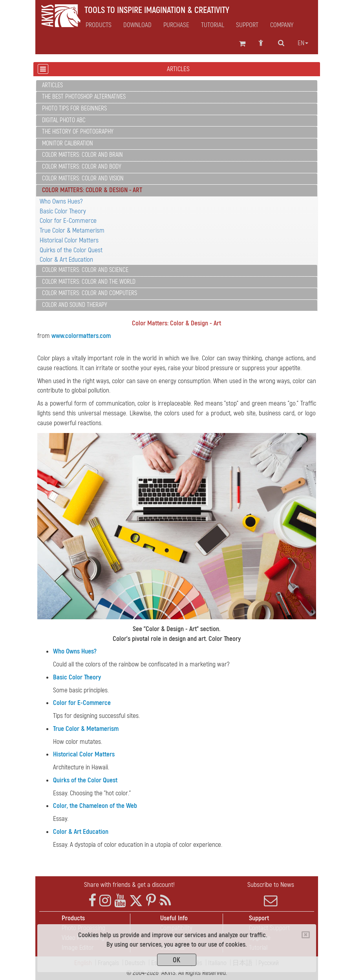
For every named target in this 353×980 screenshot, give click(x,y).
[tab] (177, 86)
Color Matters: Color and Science (85, 270)
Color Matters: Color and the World (89, 282)
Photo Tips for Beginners (74, 108)
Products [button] (99, 25)
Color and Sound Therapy (75, 305)
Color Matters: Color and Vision (83, 178)
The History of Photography (78, 132)
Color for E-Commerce (68, 221)
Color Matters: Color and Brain (82, 155)
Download (137, 25)
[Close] (306, 935)
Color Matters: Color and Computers (90, 293)
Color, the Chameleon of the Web (95, 806)
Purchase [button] (176, 25)
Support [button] (247, 25)
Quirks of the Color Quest (71, 250)
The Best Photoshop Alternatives (84, 97)
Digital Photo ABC (64, 120)
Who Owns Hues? (61, 201)
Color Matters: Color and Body (82, 167)
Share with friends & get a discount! (129, 885)
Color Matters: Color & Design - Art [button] (92, 190)
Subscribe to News (271, 894)
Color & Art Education (66, 260)
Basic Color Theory (63, 211)
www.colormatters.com (81, 336)
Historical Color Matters (69, 240)
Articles (52, 85)
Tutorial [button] (213, 25)
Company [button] (282, 25)
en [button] (303, 43)
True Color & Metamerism (72, 230)
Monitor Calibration (68, 143)
